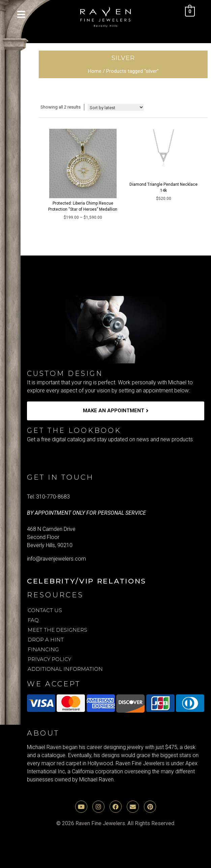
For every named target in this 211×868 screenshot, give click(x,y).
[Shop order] (116, 107)
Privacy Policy (49, 659)
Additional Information (65, 669)
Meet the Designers (57, 630)
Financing (43, 649)
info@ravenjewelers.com (56, 559)
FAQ (33, 620)
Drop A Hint (46, 640)
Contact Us (45, 610)
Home (95, 71)
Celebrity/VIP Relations (87, 581)
